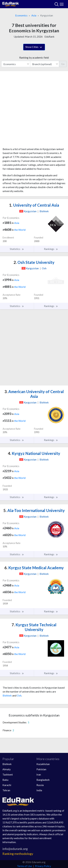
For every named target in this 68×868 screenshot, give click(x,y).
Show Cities (34, 47)
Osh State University (34, 262)
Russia (40, 785)
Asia (34, 15)
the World (20, 230)
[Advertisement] (34, 110)
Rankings (51, 249)
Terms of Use (24, 866)
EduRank (49, 36)
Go (63, 64)
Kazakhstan (43, 764)
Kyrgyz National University (34, 453)
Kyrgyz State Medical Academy (34, 568)
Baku (5, 780)
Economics (21, 15)
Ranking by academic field (34, 57)
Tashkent (8, 774)
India (39, 790)
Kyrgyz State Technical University (34, 627)
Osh (19, 695)
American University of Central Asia (34, 394)
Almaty (7, 769)
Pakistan (41, 769)
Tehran (6, 790)
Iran (39, 774)
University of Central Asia (34, 205)
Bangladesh (43, 780)
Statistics (17, 249)
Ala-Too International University (34, 510)
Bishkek (7, 695)
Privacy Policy (43, 866)
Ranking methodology (18, 854)
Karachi (7, 785)
